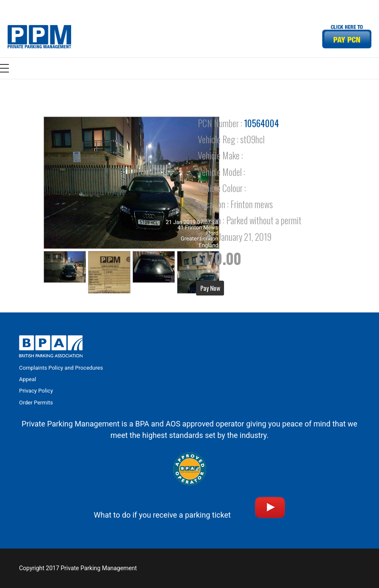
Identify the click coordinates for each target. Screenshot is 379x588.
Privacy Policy (36, 391)
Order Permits (36, 403)
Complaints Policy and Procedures (61, 368)
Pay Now (210, 288)
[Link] (39, 37)
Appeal (28, 379)
